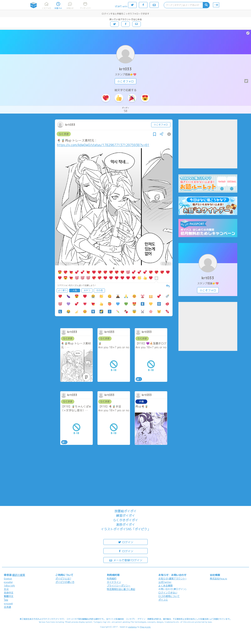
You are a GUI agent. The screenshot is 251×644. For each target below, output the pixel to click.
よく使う (62, 290)
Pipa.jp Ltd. (145, 627)
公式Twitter (165, 582)
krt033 (125, 69)
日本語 (7, 607)
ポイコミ (163, 600)
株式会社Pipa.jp (218, 579)
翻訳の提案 (19, 575)
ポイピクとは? (63, 579)
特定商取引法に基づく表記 (121, 589)
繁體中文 (9, 596)
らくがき (64, 134)
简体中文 (9, 593)
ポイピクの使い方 (65, 582)
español (8, 582)
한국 (6, 589)
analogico (132, 627)
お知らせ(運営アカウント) (172, 579)
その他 (99, 290)
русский (8, 603)
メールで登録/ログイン (126, 560)
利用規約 (112, 579)
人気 (75, 290)
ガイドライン (114, 582)
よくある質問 (166, 586)
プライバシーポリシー (119, 586)
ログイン (125, 542)
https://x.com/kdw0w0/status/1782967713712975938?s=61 (103, 145)
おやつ (87, 290)
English (8, 579)
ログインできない (168, 593)
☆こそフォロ (125, 81)
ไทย (6, 600)
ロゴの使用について (169, 596)
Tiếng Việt (9, 586)
